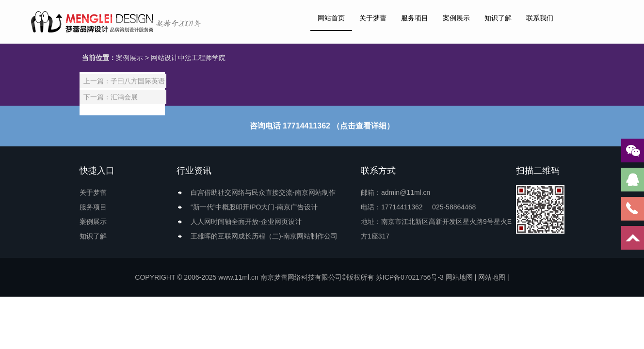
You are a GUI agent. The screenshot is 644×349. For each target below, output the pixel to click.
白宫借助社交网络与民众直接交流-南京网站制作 (263, 192)
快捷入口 (97, 171)
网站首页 (331, 18)
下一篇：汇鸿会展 (111, 97)
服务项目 (415, 18)
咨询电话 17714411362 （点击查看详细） (322, 126)
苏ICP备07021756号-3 (410, 277)
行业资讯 (194, 171)
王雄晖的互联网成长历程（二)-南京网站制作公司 (264, 236)
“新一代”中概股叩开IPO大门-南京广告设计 (254, 207)
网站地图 (459, 277)
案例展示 (456, 18)
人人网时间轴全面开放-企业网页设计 (246, 222)
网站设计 (164, 58)
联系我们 (540, 18)
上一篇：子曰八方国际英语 (124, 81)
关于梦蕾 (373, 18)
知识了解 (498, 18)
